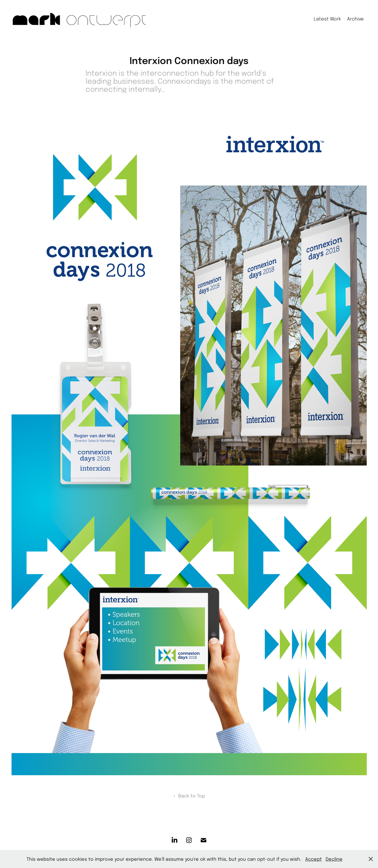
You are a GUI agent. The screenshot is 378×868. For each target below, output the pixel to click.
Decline (334, 859)
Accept (313, 859)
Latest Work (327, 19)
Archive (355, 19)
